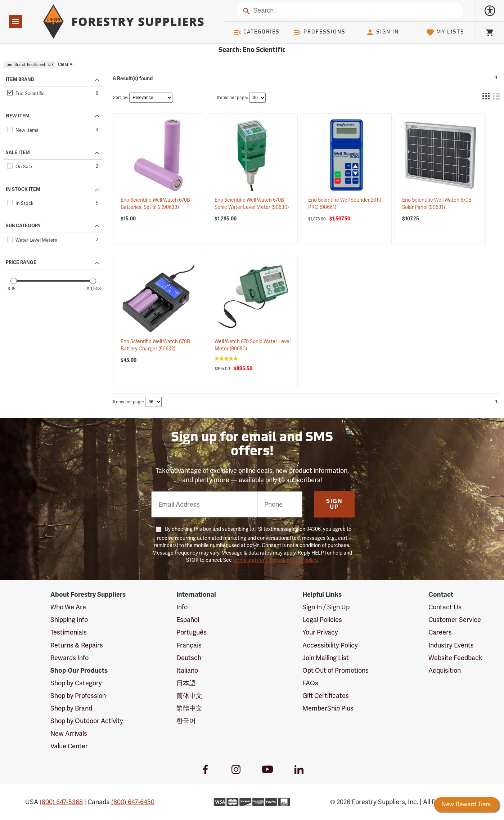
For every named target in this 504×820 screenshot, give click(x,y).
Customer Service (455, 620)
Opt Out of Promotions (336, 671)
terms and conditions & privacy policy (275, 560)
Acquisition (445, 671)
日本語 (186, 683)
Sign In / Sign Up (326, 607)
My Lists (445, 32)
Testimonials (69, 632)
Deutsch (189, 658)
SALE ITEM (18, 153)
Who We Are (68, 607)
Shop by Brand (71, 708)
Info (182, 607)
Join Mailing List (326, 658)
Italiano (187, 671)
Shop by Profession (78, 696)
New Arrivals (69, 734)
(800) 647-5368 (61, 802)
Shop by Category (76, 683)
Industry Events (451, 645)
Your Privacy (320, 632)
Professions (319, 32)
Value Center (69, 746)
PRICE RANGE (21, 263)
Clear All (66, 65)
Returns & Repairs (77, 645)
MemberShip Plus (328, 708)
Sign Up (334, 505)
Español (188, 620)
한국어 (186, 721)
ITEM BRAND (20, 80)
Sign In (382, 32)
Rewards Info (69, 658)
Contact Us (445, 607)
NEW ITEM (18, 116)
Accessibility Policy (330, 645)
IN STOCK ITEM (23, 189)
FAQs (310, 683)
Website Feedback (455, 658)
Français (189, 645)
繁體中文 (189, 708)
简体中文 (189, 696)
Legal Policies (322, 620)
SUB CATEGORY (23, 226)
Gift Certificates (326, 696)
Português (192, 632)
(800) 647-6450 (133, 802)
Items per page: (233, 98)
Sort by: (121, 98)
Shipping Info (69, 620)
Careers (440, 632)
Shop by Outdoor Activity (87, 721)
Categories (257, 32)
